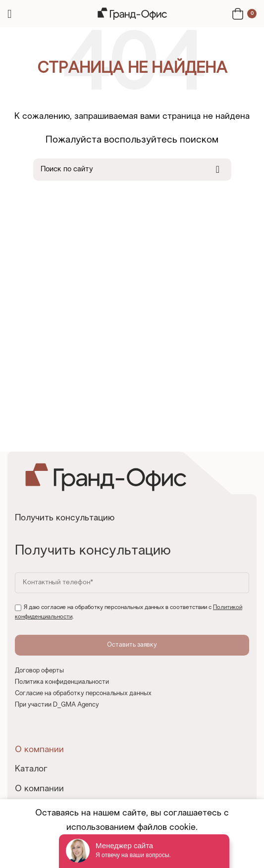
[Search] (132, 170)
